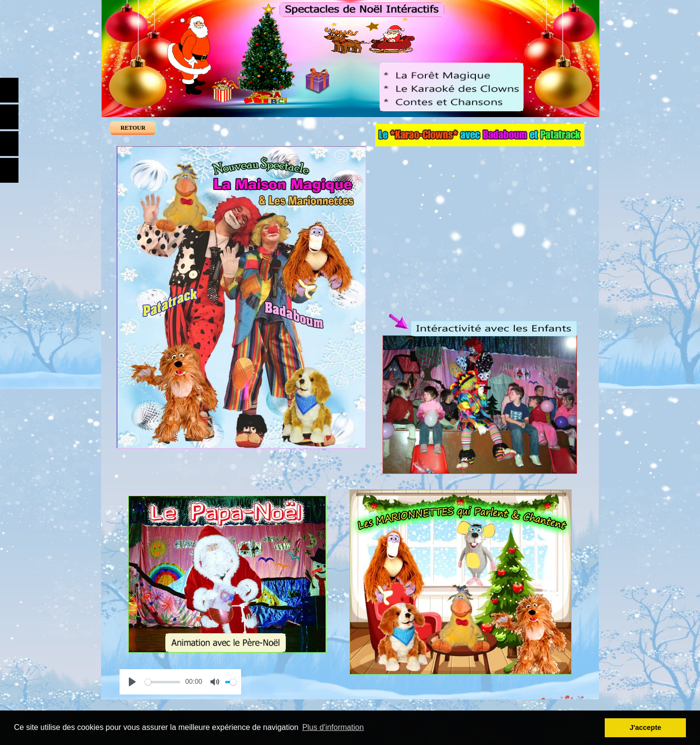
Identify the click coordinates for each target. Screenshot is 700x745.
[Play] (132, 682)
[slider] (163, 682)
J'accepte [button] (645, 728)
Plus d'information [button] (333, 727)
